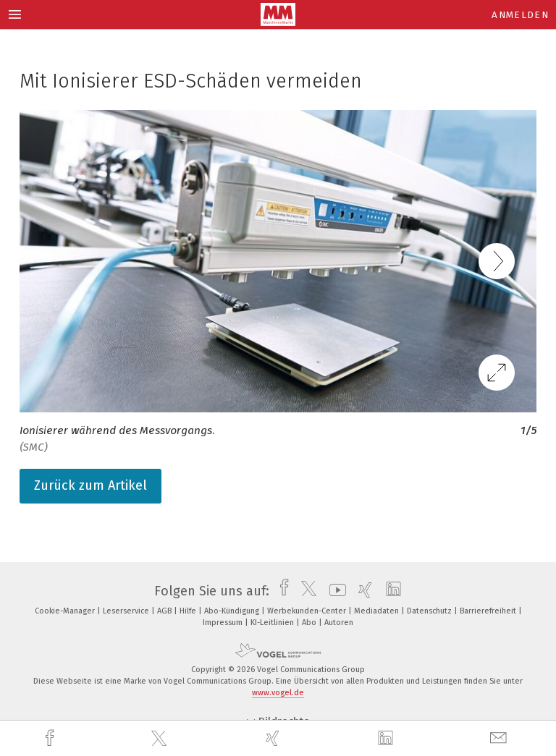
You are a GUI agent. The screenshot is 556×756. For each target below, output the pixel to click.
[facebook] (51, 738)
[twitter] (161, 739)
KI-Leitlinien (273, 623)
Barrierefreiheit (489, 611)
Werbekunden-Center (308, 611)
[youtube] (334, 591)
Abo (310, 623)
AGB (165, 611)
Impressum (224, 623)
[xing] (274, 738)
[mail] (500, 738)
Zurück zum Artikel (90, 485)
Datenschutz (430, 611)
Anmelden (520, 15)
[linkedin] (387, 739)
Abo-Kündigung (233, 611)
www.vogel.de (278, 693)
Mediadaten (378, 611)
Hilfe (189, 611)
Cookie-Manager (66, 611)
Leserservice (127, 611)
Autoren (339, 623)
